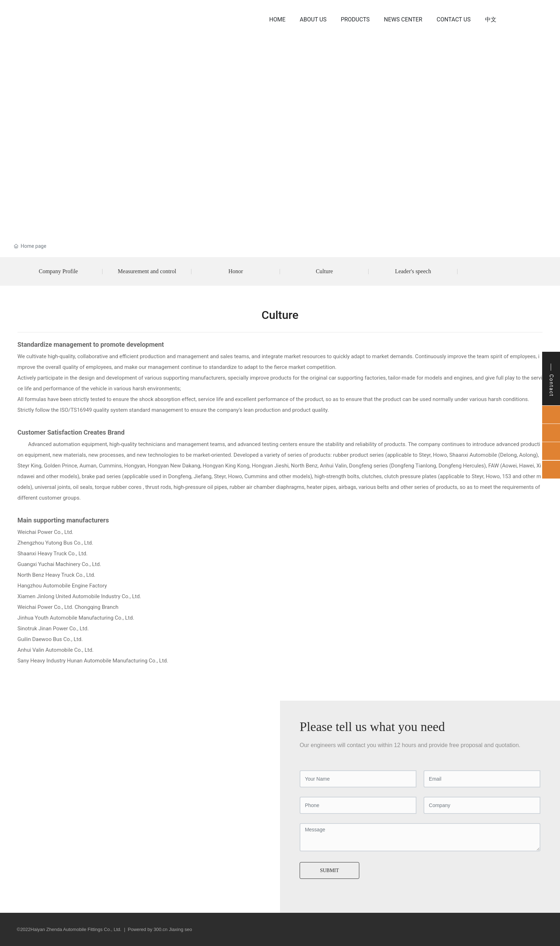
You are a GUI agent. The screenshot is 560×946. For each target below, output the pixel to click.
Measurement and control (147, 271)
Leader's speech (413, 271)
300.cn (161, 929)
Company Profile (58, 271)
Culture (324, 271)
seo (188, 929)
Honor (236, 271)
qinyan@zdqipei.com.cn (65, 779)
